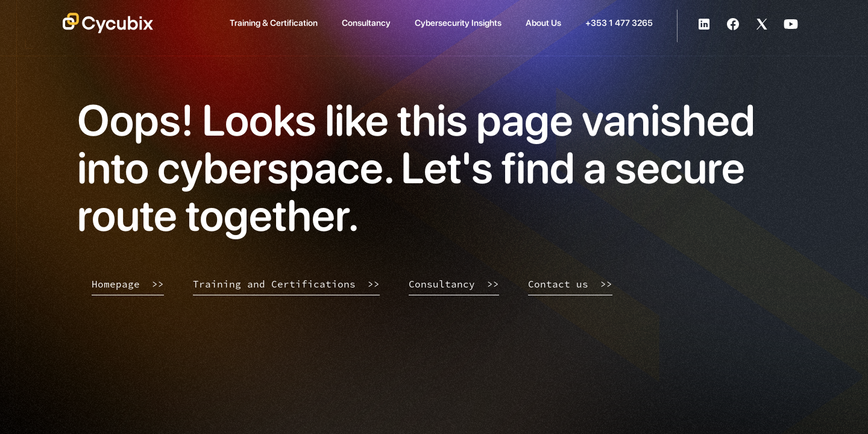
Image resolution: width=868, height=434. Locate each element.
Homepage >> (128, 284)
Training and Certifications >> (286, 284)
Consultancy (366, 23)
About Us (543, 23)
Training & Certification (274, 23)
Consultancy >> (454, 284)
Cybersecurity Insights (458, 23)
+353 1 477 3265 (619, 23)
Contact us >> (570, 284)
